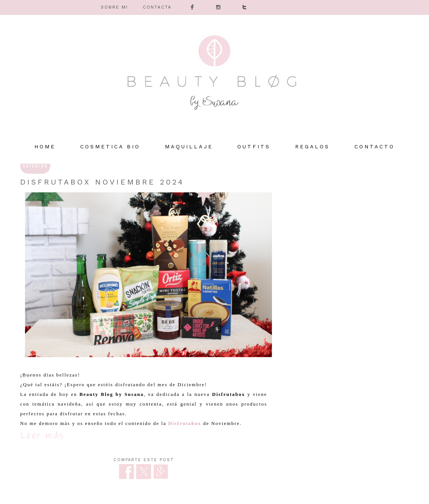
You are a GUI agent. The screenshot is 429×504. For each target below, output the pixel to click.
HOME (45, 147)
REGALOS (312, 147)
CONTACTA (157, 7)
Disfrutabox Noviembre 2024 (102, 182)
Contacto (375, 147)
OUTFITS (254, 147)
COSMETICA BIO (110, 147)
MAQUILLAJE (189, 147)
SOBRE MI (114, 7)
